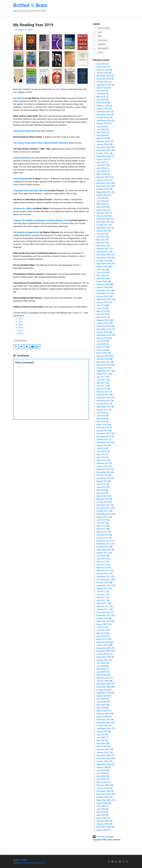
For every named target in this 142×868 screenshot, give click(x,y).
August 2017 (104, 374)
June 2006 (103, 773)
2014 (20, 325)
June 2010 (103, 630)
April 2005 (103, 815)
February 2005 (104, 821)
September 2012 (105, 550)
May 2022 (102, 204)
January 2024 (105, 144)
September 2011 (106, 586)
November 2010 (106, 615)
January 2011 (105, 609)
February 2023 (105, 177)
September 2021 (105, 228)
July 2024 (102, 126)
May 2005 (102, 812)
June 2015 (103, 451)
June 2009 (103, 666)
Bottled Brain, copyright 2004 (33, 863)
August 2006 (104, 767)
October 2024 (105, 118)
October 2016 (105, 404)
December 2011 (106, 577)
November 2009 (106, 651)
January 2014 (104, 502)
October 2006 (105, 761)
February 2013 (104, 535)
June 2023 (103, 165)
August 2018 (104, 338)
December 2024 (105, 112)
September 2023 (105, 156)
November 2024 (105, 115)
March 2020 (104, 281)
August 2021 (104, 231)
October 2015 (104, 439)
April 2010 (103, 636)
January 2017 (105, 395)
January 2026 (104, 73)
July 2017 (103, 377)
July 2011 (103, 591)
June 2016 (103, 416)
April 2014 (103, 493)
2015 (20, 328)
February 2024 (105, 141)
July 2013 (103, 520)
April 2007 (103, 743)
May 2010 (103, 633)
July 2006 (103, 770)
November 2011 (106, 580)
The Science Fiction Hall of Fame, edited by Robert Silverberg (41, 143)
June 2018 (103, 344)
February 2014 (104, 499)
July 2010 (102, 627)
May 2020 (103, 276)
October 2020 (105, 261)
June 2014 (103, 487)
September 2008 (105, 693)
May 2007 (102, 741)
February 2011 (105, 606)
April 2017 (103, 386)
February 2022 (104, 213)
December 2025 (105, 76)
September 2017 (106, 371)
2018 (20, 334)
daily (100, 32)
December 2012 (106, 541)
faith (100, 36)
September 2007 (106, 729)
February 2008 (105, 714)
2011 (81, 313)
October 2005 (105, 797)
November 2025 (105, 79)
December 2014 (105, 469)
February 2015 (104, 463)
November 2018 (106, 329)
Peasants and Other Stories (25, 131)
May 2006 (103, 776)
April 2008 (103, 708)
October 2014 (104, 475)
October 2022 (105, 189)
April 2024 (103, 135)
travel (100, 52)
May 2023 (103, 168)
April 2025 (103, 100)
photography (103, 48)
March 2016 (104, 425)
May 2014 (102, 490)
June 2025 (103, 94)
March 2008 (104, 711)
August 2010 (104, 624)
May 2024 (103, 132)
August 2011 (104, 588)
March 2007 (103, 746)
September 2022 (105, 192)
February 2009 (105, 678)
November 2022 (106, 186)
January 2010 (105, 645)
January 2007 (105, 752)
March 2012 (104, 568)
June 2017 (103, 380)
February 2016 (104, 428)
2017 (20, 331)
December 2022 (106, 183)
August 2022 (104, 195)
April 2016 (103, 422)
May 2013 (103, 526)
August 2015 (104, 445)
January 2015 (104, 466)
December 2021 (106, 219)
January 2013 (104, 538)
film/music (102, 40)
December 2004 (106, 827)
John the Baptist (21, 179)
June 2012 (103, 559)
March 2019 (103, 317)
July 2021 (102, 234)
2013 (20, 322)
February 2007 (105, 749)
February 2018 (105, 356)
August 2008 (104, 696)
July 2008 (103, 699)
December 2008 (106, 684)
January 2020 (105, 287)
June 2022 (103, 201)
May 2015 (102, 454)
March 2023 (103, 174)
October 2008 (104, 690)
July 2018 (103, 341)
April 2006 (103, 779)
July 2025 (102, 91)
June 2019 (103, 308)
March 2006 (104, 782)
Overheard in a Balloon (23, 208)
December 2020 (106, 255)
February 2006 (105, 785)
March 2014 (104, 496)
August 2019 (104, 302)
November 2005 (106, 794)
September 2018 (106, 335)
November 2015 (105, 436)
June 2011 (103, 594)
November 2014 (105, 472)
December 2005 (105, 791)
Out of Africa (19, 98)
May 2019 (103, 311)
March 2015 (103, 460)
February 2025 (104, 106)
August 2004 (104, 830)
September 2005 (106, 800)
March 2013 (104, 532)
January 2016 (104, 431)
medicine (102, 44)
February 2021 (105, 249)
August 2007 (104, 732)
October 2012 (105, 547)
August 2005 (104, 803)
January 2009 (105, 681)
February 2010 (105, 642)
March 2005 (103, 818)
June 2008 (103, 702)
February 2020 (105, 284)
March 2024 (103, 138)
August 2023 (104, 159)
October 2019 (105, 296)
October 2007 (104, 726)
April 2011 (103, 600)
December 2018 (106, 326)
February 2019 (105, 320)
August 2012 (104, 553)
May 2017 (103, 383)
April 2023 (103, 171)
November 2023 (106, 150)
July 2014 (103, 484)
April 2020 (103, 279)
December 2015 (106, 434)
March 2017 (103, 389)
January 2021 (105, 252)
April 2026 (103, 64)
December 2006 (106, 755)
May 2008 (103, 705)
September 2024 (105, 121)
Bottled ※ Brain (30, 5)
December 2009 (106, 648)
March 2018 (104, 353)
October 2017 (104, 368)
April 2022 (103, 207)
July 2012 (103, 556)
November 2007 (106, 723)
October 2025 (104, 82)
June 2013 (103, 523)
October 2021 (104, 225)
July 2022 (102, 198)
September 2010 (105, 621)
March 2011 (104, 603)
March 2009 (103, 675)
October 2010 (104, 618)
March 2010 (104, 639)
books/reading (20, 341)
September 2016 (105, 407)
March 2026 (103, 67)
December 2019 (106, 290)
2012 (20, 319)
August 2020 (104, 267)
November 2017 (106, 365)
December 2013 (105, 505)
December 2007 (105, 720)
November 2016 (105, 401)
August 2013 (104, 517)
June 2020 (103, 273)
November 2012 (106, 544)
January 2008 (104, 717)
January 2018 (105, 359)
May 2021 (102, 240)
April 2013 (103, 529)
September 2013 (106, 514)
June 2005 (103, 809)
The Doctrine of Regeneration (26, 232)
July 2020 (103, 270)
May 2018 (103, 347)
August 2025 (104, 88)
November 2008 (106, 687)
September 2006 (105, 764)
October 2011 (105, 583)
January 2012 (105, 574)
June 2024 (103, 129)
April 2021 (103, 243)
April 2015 (103, 457)
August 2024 (104, 124)
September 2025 (105, 85)
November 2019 (105, 293)
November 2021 (105, 222)
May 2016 (102, 419)
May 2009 (103, 669)
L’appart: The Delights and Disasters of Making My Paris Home (41, 220)
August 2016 (104, 410)
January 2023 (105, 180)
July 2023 (102, 162)
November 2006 (106, 758)
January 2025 (104, 109)
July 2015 (102, 448)
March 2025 (103, 103)
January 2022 (104, 216)
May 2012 (103, 562)
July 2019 (103, 305)
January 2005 (105, 824)
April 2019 (103, 314)
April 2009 (103, 672)
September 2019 (106, 299)
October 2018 (105, 332)
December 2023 (106, 147)
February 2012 (105, 571)
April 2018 (103, 350)
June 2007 (103, 738)
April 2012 (103, 565)
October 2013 (105, 511)
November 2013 (106, 508)
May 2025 (102, 97)
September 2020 (106, 264)
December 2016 (106, 398)
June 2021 (103, 237)
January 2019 (105, 323)
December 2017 (105, 362)
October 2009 (105, 654)
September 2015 (105, 442)
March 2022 (103, 210)
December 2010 (105, 612)
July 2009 (103, 663)
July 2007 (102, 735)
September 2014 (105, 478)
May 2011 (103, 597)
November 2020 (106, 258)
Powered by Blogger (105, 837)
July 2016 (102, 413)
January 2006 (105, 788)
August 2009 (104, 660)
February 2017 (104, 392)
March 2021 (103, 246)
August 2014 (104, 481)
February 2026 (104, 70)
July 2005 (102, 806)
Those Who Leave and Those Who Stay (30, 191)
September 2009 (105, 657)
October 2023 (105, 153)
